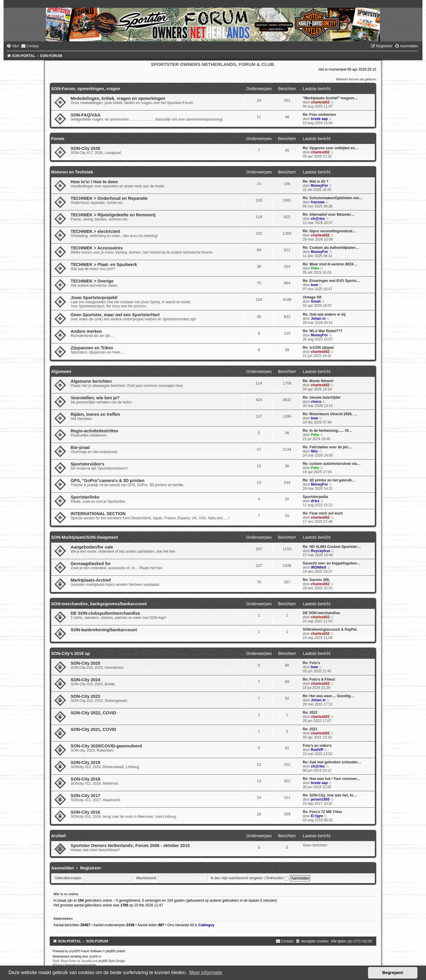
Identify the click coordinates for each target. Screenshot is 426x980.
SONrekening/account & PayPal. (330, 629)
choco (316, 402)
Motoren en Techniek (72, 172)
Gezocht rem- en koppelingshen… (332, 563)
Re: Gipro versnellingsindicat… (329, 231)
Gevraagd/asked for (91, 564)
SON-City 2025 (85, 663)
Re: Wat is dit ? (316, 181)
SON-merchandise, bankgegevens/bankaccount (99, 604)
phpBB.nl (95, 957)
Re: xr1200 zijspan (318, 348)
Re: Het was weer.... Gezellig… (328, 696)
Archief (58, 836)
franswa (318, 202)
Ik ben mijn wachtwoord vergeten (237, 878)
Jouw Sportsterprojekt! (94, 298)
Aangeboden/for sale (92, 547)
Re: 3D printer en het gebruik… (329, 480)
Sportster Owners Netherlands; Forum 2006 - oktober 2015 (130, 846)
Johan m (318, 319)
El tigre (317, 816)
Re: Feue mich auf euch (323, 513)
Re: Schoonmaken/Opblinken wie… (333, 198)
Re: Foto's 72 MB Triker (322, 812)
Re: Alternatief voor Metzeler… (329, 215)
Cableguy (206, 925)
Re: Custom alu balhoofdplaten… (331, 248)
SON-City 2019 (85, 762)
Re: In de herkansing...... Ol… (327, 431)
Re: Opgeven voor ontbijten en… (330, 148)
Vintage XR (312, 297)
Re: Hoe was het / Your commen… (331, 779)
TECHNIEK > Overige (92, 281)
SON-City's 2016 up (71, 653)
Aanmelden (63, 868)
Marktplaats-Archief (91, 580)
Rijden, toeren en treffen (95, 414)
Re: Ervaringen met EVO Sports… (331, 281)
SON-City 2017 (85, 796)
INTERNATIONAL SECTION (98, 514)
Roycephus (321, 551)
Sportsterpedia (315, 497)
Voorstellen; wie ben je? (95, 398)
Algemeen (61, 371)
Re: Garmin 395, (316, 580)
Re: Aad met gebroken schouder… (332, 762)
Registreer (91, 868)
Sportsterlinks (85, 497)
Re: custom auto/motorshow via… (332, 464)
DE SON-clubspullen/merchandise (105, 613)
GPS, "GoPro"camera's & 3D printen (108, 481)
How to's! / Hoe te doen (94, 182)
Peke (315, 268)
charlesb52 (320, 102)
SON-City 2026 (85, 148)
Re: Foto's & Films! (319, 679)
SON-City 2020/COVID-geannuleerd (106, 746)
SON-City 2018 (85, 779)
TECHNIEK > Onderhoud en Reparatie (109, 198)
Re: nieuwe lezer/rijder (322, 397)
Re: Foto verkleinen (319, 115)
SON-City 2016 (85, 812)
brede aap (319, 119)
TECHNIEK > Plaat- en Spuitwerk (104, 265)
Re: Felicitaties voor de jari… (327, 447)
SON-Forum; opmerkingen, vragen (86, 89)
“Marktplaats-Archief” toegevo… (330, 98)
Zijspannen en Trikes (92, 348)
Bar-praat (80, 447)
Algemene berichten (91, 381)
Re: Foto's (311, 663)
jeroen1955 (320, 799)
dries (315, 501)
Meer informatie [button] (205, 972)
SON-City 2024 (85, 680)
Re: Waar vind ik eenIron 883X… (330, 264)
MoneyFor (319, 186)
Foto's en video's (317, 746)
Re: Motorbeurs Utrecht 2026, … (330, 414)
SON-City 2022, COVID (93, 713)
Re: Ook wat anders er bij (324, 314)
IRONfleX (319, 567)
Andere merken (86, 331)
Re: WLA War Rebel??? (322, 331)
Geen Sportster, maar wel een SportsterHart (115, 315)
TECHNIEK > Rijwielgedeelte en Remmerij (113, 215)
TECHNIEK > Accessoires (97, 248)
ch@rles (318, 219)
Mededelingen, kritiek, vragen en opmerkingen (118, 98)
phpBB (73, 951)
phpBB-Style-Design (112, 961)
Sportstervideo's (88, 464)
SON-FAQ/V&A (86, 115)
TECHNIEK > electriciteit (95, 231)
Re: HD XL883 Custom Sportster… (332, 547)
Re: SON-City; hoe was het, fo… (330, 795)
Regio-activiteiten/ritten (95, 431)
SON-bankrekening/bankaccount (104, 630)
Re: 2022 (310, 713)
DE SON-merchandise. (322, 613)
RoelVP (317, 750)
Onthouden (277, 878)
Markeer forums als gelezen (356, 79)
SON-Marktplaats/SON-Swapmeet (85, 537)
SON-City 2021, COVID (93, 729)
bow (314, 285)
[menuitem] (13, 46)
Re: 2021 (310, 729)
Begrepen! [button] (393, 973)
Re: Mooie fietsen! (318, 381)
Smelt (316, 301)
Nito (314, 451)
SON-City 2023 (85, 696)
